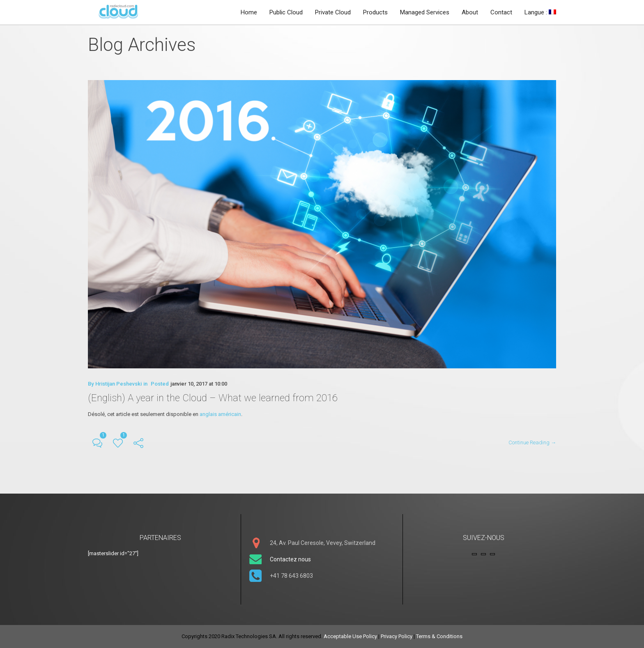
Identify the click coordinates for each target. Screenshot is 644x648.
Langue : (540, 12)
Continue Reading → (532, 442)
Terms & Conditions (439, 636)
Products (375, 12)
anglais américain (220, 414)
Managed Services (425, 12)
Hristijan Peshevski (118, 384)
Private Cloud (333, 12)
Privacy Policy (397, 636)
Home (249, 12)
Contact (501, 12)
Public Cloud (286, 12)
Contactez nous (290, 559)
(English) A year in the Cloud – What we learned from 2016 (213, 398)
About (470, 12)
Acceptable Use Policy (350, 636)
